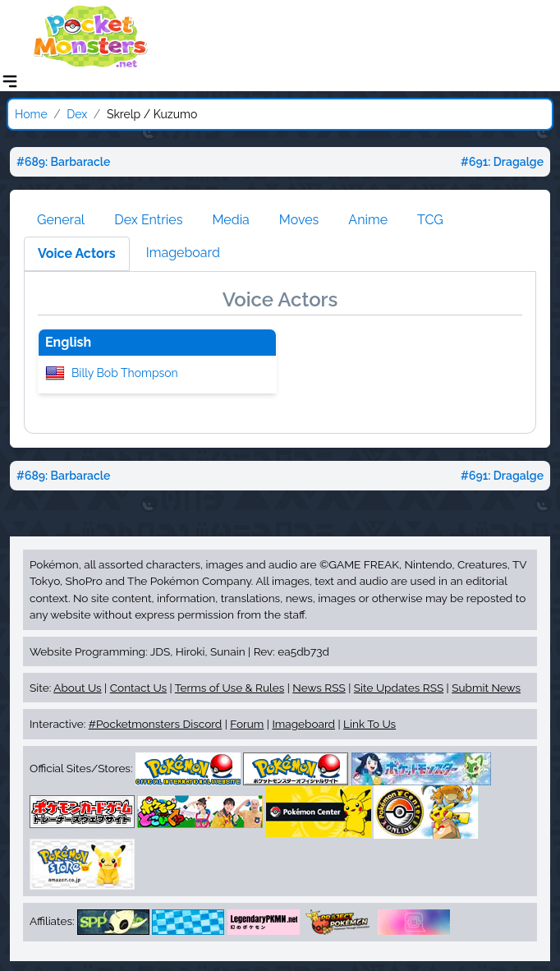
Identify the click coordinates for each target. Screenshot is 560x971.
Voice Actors (77, 253)
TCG (430, 220)
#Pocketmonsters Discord (155, 724)
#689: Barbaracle (63, 162)
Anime (368, 220)
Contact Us (138, 688)
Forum (247, 724)
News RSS (319, 688)
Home (31, 114)
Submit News (486, 688)
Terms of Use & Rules (230, 688)
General (61, 220)
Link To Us (370, 724)
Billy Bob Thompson (125, 373)
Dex (77, 114)
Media (230, 220)
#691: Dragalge (502, 162)
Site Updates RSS (399, 688)
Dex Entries (148, 220)
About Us (77, 688)
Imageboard (183, 253)
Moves (299, 220)
